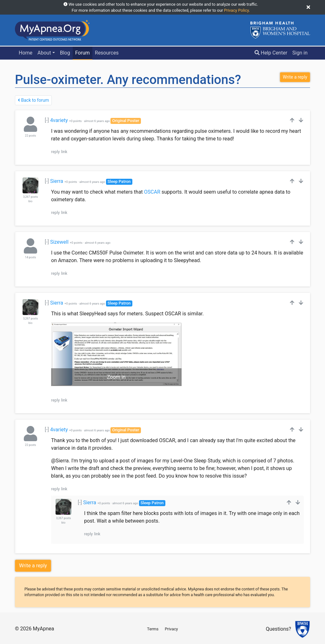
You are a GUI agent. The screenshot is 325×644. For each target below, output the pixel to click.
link (64, 152)
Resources (107, 53)
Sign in (300, 53)
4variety (59, 120)
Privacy (171, 629)
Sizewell (59, 242)
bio (30, 201)
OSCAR (152, 192)
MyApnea (43, 629)
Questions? (279, 629)
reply (55, 152)
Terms (153, 629)
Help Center (271, 53)
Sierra (57, 181)
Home (26, 53)
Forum (83, 53)
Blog (65, 53)
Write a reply (33, 566)
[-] (47, 120)
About (44, 53)
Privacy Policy (236, 10)
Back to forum (33, 100)
